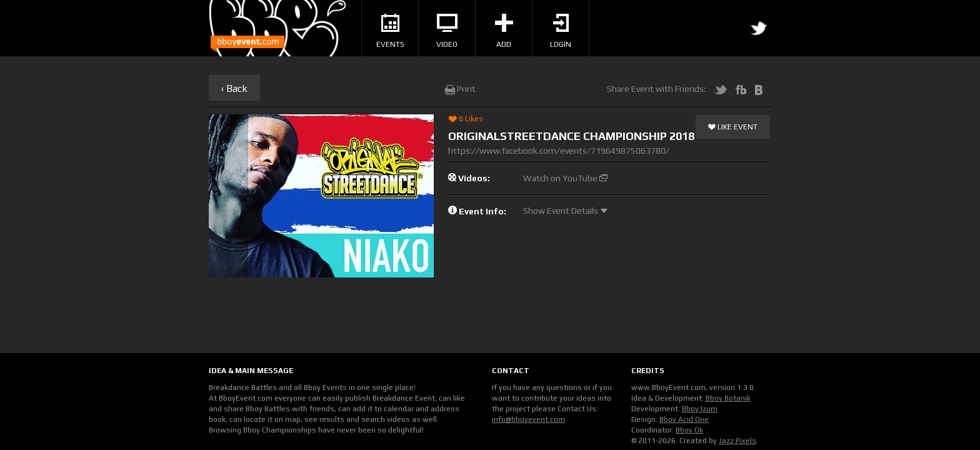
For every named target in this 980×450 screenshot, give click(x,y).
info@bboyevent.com (528, 419)
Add (504, 31)
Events (390, 31)
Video (447, 31)
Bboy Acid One (684, 419)
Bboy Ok (689, 430)
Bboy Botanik (728, 398)
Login (561, 31)
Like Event (733, 127)
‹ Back (234, 88)
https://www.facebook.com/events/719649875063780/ (559, 151)
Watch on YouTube (565, 178)
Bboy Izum (700, 409)
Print (460, 89)
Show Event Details (565, 211)
